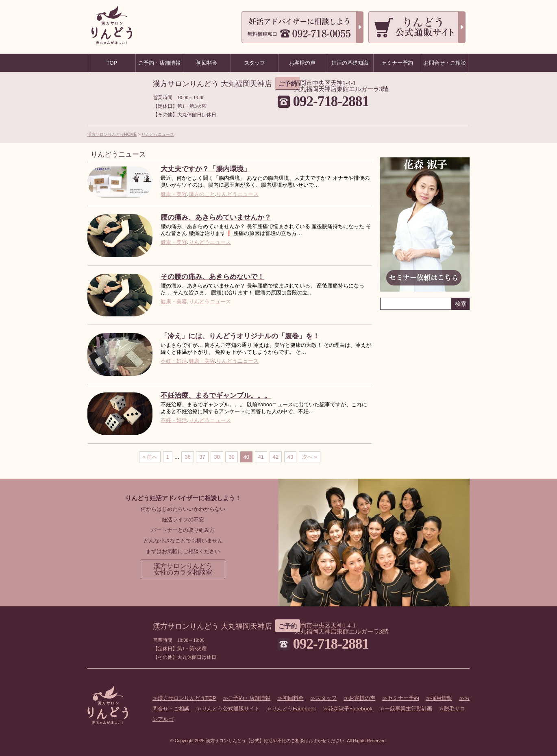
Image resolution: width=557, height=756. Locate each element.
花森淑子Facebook (350, 709)
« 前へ (150, 457)
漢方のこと (202, 194)
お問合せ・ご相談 (445, 63)
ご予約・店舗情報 (249, 698)
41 (261, 457)
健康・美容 (174, 194)
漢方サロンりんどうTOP (187, 698)
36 (187, 457)
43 (290, 457)
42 (276, 457)
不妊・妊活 (174, 361)
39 (231, 457)
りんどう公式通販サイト (231, 709)
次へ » (310, 457)
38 (217, 457)
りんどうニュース (158, 134)
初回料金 (293, 698)
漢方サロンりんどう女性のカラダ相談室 (183, 569)
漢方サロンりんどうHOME (112, 134)
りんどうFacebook (294, 709)
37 (202, 457)
